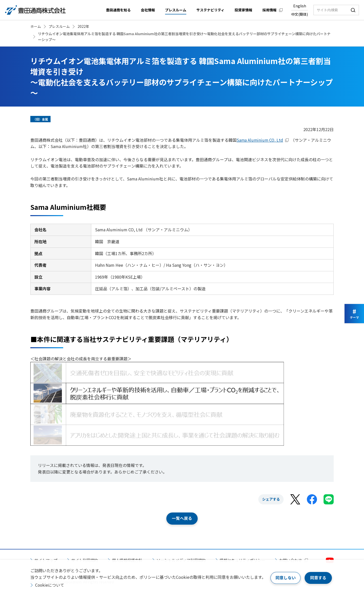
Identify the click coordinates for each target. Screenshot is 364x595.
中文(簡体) (300, 14)
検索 (353, 10)
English (300, 6)
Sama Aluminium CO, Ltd (260, 140)
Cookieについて (50, 585)
